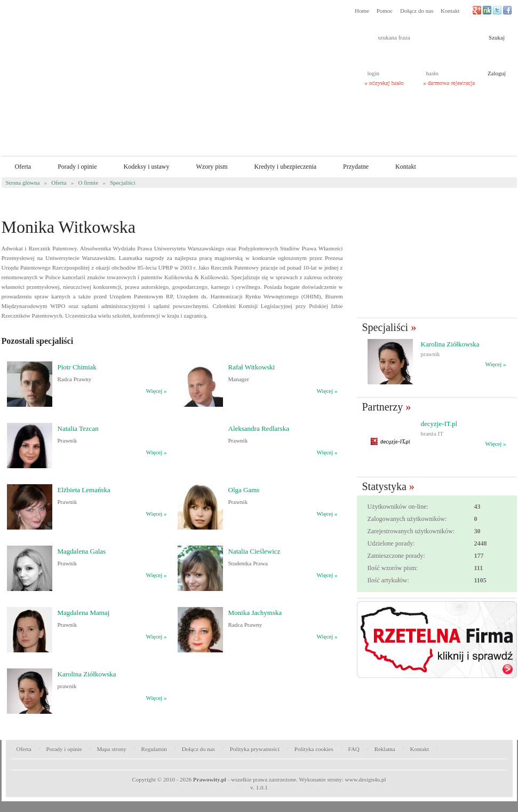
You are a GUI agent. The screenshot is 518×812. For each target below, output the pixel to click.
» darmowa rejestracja (449, 83)
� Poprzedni (360, 362)
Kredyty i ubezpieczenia (285, 167)
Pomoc (385, 11)
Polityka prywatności (255, 749)
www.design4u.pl (366, 779)
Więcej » (157, 391)
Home (362, 11)
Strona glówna (23, 183)
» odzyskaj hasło (384, 83)
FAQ (354, 749)
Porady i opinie (77, 167)
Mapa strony (111, 749)
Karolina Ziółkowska (450, 344)
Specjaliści (123, 183)
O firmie (88, 183)
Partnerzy (383, 407)
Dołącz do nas (417, 11)
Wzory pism (212, 167)
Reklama (385, 749)
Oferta (23, 167)
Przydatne (356, 167)
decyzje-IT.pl (439, 424)
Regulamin (154, 749)
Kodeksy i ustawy (146, 167)
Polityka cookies (314, 749)
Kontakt (450, 11)
